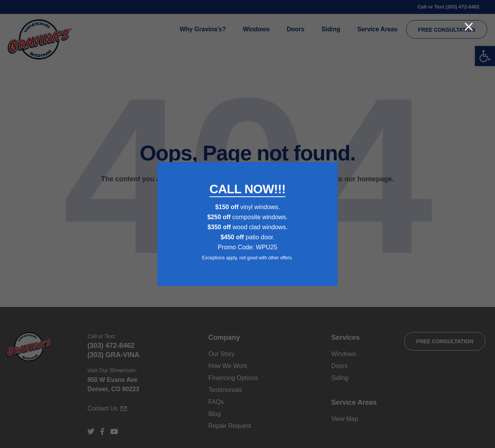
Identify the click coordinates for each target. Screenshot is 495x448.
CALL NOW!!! (248, 189)
